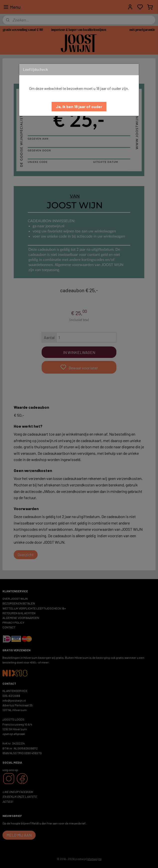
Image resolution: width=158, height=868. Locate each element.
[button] (79, 107)
